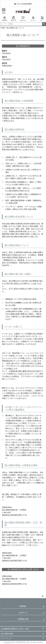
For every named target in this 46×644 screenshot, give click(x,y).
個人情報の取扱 (7, 634)
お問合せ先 (23, 619)
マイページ (33, 19)
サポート (23, 613)
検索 (44, 24)
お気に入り (23, 19)
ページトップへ (43, 596)
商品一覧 (13, 19)
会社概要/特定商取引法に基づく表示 (15, 629)
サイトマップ (6, 638)
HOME (3, 28)
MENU (23, 606)
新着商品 (5, 19)
